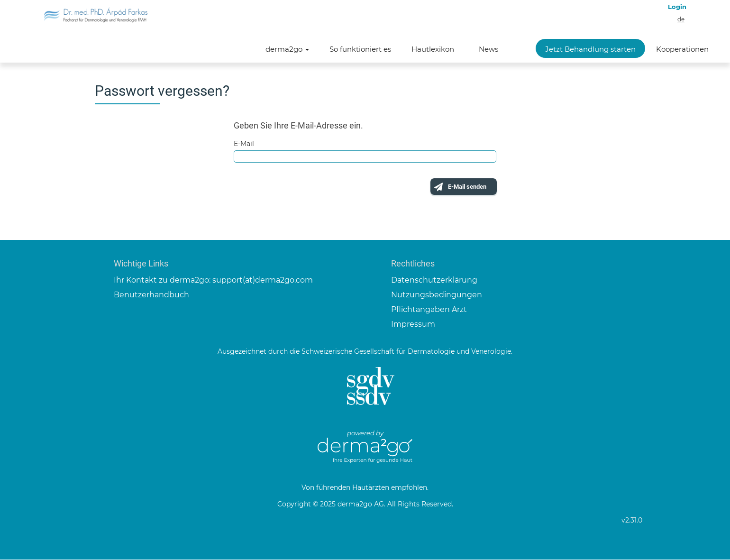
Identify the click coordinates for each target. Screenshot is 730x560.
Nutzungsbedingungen (437, 295)
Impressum (413, 325)
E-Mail (244, 144)
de (681, 19)
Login (677, 7)
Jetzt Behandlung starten (590, 49)
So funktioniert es (360, 49)
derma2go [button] (287, 49)
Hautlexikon (433, 49)
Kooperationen (682, 49)
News (488, 49)
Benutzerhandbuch (151, 295)
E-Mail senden (461, 188)
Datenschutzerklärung (434, 281)
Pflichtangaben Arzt (429, 310)
